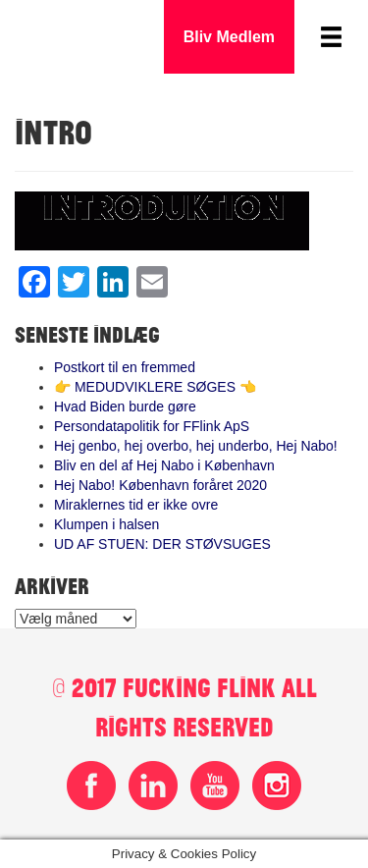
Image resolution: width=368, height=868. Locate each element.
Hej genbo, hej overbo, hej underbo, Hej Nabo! (196, 446)
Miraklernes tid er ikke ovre (136, 505)
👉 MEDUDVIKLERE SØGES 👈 (155, 387)
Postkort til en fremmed (125, 367)
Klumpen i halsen (106, 524)
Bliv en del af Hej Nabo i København (164, 465)
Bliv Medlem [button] (229, 37)
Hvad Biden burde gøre (125, 407)
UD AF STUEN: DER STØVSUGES (162, 544)
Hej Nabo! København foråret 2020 (160, 485)
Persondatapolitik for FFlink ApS (152, 426)
